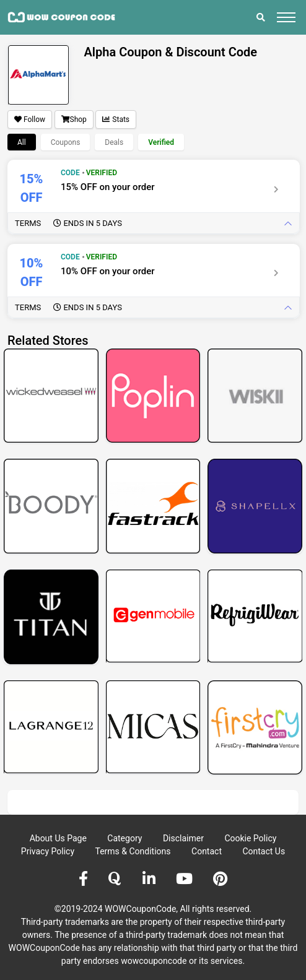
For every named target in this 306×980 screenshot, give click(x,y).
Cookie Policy (250, 838)
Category (125, 838)
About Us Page (58, 838)
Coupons (66, 142)
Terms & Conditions (133, 851)
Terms (68, 223)
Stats (116, 119)
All (22, 142)
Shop (74, 119)
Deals (114, 142)
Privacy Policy (48, 851)
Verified (161, 142)
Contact (207, 851)
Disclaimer (183, 838)
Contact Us (264, 851)
